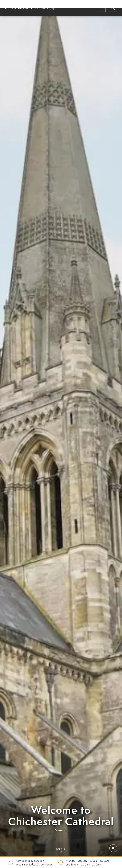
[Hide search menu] (113, 8)
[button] (113, 848)
